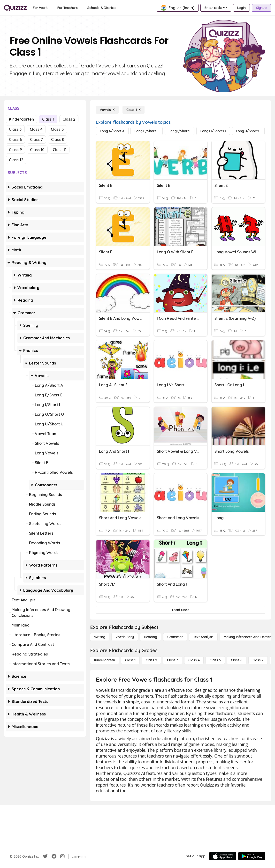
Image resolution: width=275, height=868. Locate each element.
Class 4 (36, 129)
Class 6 (15, 139)
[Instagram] (62, 856)
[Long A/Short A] (112, 131)
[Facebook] (54, 856)
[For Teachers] (68, 8)
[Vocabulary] (125, 637)
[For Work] (40, 8)
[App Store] (223, 856)
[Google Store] (252, 856)
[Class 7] (258, 660)
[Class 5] (215, 660)
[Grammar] (175, 637)
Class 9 (15, 150)
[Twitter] (45, 856)
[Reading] (151, 637)
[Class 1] (134, 110)
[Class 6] (237, 660)
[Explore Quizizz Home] (15, 8)
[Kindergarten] (105, 660)
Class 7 (36, 139)
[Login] (241, 8)
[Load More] (181, 610)
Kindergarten (21, 119)
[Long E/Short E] (147, 131)
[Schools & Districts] (102, 8)
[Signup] (261, 8)
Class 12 (16, 160)
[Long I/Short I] (180, 131)
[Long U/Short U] (248, 131)
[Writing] (100, 637)
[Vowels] (107, 110)
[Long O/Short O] (213, 131)
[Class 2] (151, 660)
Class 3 (15, 129)
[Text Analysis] (203, 637)
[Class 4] (194, 660)
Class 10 (37, 150)
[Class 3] (173, 660)
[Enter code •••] (216, 8)
